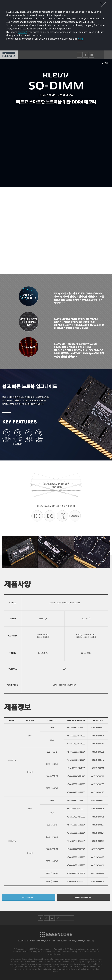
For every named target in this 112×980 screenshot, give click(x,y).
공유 (106, 63)
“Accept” (23, 32)
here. (81, 39)
